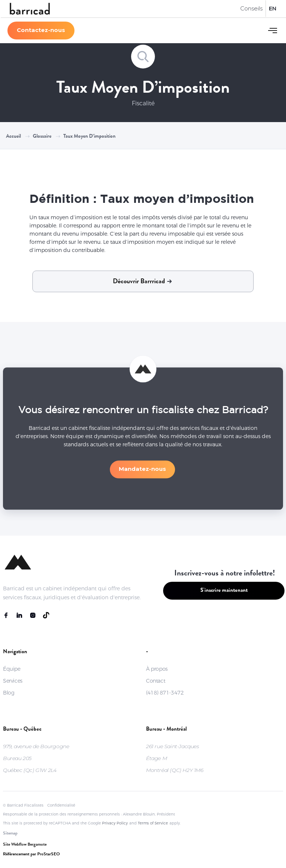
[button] (273, 31)
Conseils (251, 8)
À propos (157, 669)
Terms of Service (153, 823)
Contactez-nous (41, 30)
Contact (155, 681)
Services (13, 681)
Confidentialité (61, 805)
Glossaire (42, 137)
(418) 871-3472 (165, 693)
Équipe (12, 669)
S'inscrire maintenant (224, 591)
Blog (9, 693)
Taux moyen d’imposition (89, 137)
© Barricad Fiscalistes (23, 805)
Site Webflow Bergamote (25, 845)
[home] (30, 9)
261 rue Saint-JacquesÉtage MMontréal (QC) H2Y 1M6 (175, 758)
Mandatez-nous (142, 473)
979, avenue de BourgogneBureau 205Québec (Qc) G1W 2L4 (36, 758)
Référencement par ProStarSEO (31, 855)
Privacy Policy (115, 823)
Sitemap (10, 834)
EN (273, 8)
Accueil (13, 137)
